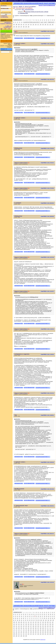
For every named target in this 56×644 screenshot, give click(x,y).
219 (43, 25)
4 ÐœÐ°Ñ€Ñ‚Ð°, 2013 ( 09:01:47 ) (47, 534)
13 (43, 20)
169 (43, 628)
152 (43, 626)
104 (51, 620)
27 (27, 614)
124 (16, 624)
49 (27, 616)
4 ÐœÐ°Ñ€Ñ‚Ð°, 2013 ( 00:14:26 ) (47, 489)
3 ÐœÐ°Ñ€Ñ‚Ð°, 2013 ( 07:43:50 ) (47, 188)
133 (38, 624)
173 (53, 628)
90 (21, 620)
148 (33, 626)
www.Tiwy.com (43, 640)
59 (46, 616)
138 (50, 624)
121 (50, 622)
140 (14, 626)
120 (48, 622)
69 (23, 618)
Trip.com (2, 34)
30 (33, 614)
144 (24, 626)
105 (53, 620)
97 (35, 620)
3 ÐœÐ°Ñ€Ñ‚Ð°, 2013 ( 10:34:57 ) (47, 291)
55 (39, 616)
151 (41, 626)
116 (38, 622)
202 (41, 632)
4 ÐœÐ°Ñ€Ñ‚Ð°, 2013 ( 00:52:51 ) (47, 506)
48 (25, 616)
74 (33, 618)
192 (16, 632)
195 (24, 632)
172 (50, 628)
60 (48, 616)
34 (41, 614)
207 (14, 25)
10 (37, 20)
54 (37, 616)
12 (41, 20)
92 (25, 620)
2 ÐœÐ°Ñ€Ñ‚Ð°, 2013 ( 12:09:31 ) (47, 118)
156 (53, 626)
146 (28, 626)
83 (50, 618)
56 (41, 616)
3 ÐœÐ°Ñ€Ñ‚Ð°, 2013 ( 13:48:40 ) (47, 354)
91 (23, 620)
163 (28, 628)
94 (29, 620)
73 (31, 618)
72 (29, 618)
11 (39, 20)
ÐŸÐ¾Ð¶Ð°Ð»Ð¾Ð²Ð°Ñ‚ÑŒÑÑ (43, 38)
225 (16, 27)
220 (45, 25)
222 (50, 25)
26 (25, 614)
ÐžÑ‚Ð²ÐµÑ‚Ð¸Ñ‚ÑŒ (18, 3)
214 (31, 25)
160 (21, 628)
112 (28, 622)
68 (21, 618)
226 (19, 27)
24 (21, 22)
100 (41, 620)
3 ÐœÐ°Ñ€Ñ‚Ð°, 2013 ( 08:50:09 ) (47, 216)
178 (24, 630)
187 (45, 630)
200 (36, 632)
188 (48, 630)
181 (31, 630)
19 (54, 20)
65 (16, 618)
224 (14, 27)
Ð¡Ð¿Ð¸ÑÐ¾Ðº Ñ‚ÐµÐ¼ (50, 3)
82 (49, 618)
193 (19, 632)
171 (48, 628)
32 (37, 614)
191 (14, 632)
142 (19, 626)
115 (36, 622)
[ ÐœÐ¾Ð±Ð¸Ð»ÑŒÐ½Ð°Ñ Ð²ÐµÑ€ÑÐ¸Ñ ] (17, 1)
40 (52, 614)
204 (45, 632)
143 (21, 626)
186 (43, 630)
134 (41, 624)
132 (36, 624)
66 (18, 618)
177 (21, 630)
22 (18, 22)
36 (45, 614)
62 (52, 616)
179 (26, 630)
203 (43, 632)
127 (24, 624)
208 (16, 25)
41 (54, 614)
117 (41, 622)
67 (20, 618)
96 (33, 620)
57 (43, 616)
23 (20, 22)
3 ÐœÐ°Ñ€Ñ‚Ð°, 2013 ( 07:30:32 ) (47, 149)
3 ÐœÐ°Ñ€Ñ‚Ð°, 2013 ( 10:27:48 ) (47, 257)
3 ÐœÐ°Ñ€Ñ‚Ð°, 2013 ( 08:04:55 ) (47, 203)
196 (26, 632)
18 (52, 20)
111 (26, 622)
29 (31, 614)
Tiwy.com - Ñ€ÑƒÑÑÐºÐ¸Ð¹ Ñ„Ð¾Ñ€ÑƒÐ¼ (24, 7)
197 (28, 632)
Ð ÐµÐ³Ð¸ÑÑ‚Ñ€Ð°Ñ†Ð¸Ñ (7, 24)
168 (41, 628)
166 (36, 628)
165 (33, 628)
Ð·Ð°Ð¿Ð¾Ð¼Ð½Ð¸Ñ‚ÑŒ (6, 13)
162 (26, 628)
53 (35, 616)
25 (23, 614)
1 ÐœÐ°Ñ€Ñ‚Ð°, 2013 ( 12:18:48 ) (47, 31)
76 (37, 618)
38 (49, 614)
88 (18, 620)
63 (54, 616)
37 (47, 614)
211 (24, 25)
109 (21, 622)
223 (53, 25)
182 (33, 630)
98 (37, 620)
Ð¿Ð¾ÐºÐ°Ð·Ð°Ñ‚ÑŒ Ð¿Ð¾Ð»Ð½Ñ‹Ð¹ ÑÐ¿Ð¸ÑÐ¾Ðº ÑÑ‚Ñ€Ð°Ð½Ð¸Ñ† (39, 22)
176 (19, 630)
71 (27, 618)
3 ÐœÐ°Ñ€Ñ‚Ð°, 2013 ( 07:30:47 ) (47, 163)
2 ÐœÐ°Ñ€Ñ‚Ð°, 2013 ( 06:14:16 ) (47, 79)
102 (46, 620)
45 (20, 616)
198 (31, 632)
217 (38, 25)
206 (50, 632)
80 (45, 618)
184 (38, 630)
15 (46, 20)
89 (20, 620)
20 (14, 22)
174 (14, 630)
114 (33, 622)
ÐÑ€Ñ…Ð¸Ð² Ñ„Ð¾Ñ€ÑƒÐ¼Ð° (8, 27)
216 (36, 25)
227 (21, 27)
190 (53, 630)
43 (16, 616)
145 (26, 626)
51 (31, 616)
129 (28, 624)
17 (50, 20)
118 (43, 622)
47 (23, 616)
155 (50, 626)
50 (29, 616)
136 (45, 624)
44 (18, 616)
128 (26, 624)
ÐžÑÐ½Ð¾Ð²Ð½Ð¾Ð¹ (28, 10)
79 (43, 618)
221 (48, 25)
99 (39, 620)
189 (50, 630)
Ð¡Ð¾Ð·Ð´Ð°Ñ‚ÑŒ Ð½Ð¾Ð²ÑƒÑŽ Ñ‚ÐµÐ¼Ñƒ (33, 3)
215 (33, 25)
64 (14, 618)
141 (16, 626)
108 (19, 622)
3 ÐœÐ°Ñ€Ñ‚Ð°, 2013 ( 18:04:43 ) (47, 462)
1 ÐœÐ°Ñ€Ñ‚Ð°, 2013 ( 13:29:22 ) (47, 44)
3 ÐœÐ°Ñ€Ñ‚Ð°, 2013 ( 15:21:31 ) (47, 393)
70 (25, 618)
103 (48, 620)
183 (36, 630)
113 (31, 622)
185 (41, 630)
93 (27, 620)
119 (45, 622)
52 (33, 616)
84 (52, 618)
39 (50, 614)
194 (21, 632)
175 (16, 630)
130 (31, 624)
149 (36, 626)
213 (28, 25)
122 (53, 622)
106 (14, 622)
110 (24, 622)
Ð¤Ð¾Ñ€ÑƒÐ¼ (8, 22)
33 (39, 614)
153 (45, 626)
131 (33, 624)
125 (19, 624)
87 (16, 620)
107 (16, 622)
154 (48, 626)
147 (31, 626)
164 (31, 628)
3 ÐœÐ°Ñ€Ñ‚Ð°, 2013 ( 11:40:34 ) (47, 329)
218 (41, 25)
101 (43, 620)
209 (19, 25)
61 (50, 616)
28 (29, 614)
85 (54, 618)
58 (44, 616)
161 (24, 628)
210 (21, 25)
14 (44, 20)
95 (31, 620)
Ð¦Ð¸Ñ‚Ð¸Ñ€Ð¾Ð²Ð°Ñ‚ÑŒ (29, 38)
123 (14, 624)
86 (14, 620)
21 (16, 22)
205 (48, 632)
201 (38, 632)
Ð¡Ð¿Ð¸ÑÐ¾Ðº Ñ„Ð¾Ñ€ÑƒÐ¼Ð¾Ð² (47, 5)
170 (45, 628)
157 (14, 628)
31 (35, 614)
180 (28, 630)
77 (39, 618)
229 (26, 27)
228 (24, 27)
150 (38, 626)
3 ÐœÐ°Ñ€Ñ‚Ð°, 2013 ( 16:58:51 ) (47, 415)
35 (43, 614)
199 (33, 632)
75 (35, 618)
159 (19, 628)
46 (21, 616)
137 (48, 624)
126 (21, 624)
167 (38, 628)
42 (14, 616)
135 (43, 624)
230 (28, 27)
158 (16, 628)
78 (41, 618)
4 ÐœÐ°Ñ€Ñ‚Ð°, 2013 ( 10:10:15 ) (47, 582)
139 (53, 624)
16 (48, 20)
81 (47, 618)
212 (26, 25)
